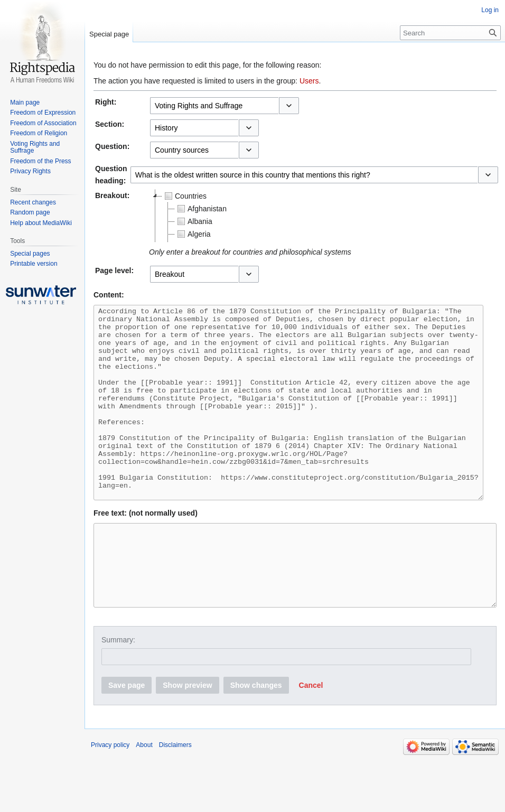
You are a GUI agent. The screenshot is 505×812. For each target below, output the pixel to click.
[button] (289, 106)
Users (309, 81)
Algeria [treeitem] (193, 234)
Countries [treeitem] (184, 196)
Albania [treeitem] (194, 221)
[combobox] (214, 106)
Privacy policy (110, 799)
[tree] (281, 216)
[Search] (450, 33)
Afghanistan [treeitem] (201, 209)
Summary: (118, 694)
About (144, 799)
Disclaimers (175, 799)
